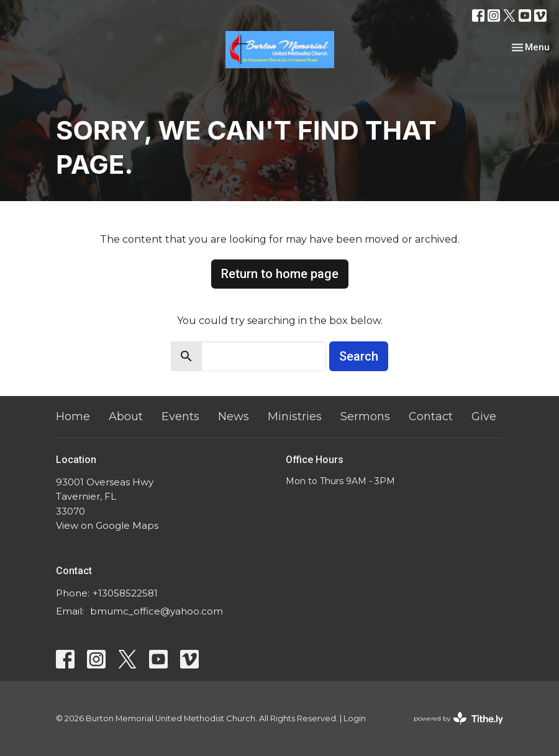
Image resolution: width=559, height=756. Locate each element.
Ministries (295, 416)
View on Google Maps (107, 525)
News (234, 416)
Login (355, 718)
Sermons (365, 416)
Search (359, 356)
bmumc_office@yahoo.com (157, 611)
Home (73, 416)
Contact (431, 416)
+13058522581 (125, 593)
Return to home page (280, 274)
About (126, 416)
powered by (458, 718)
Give (484, 416)
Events (180, 416)
